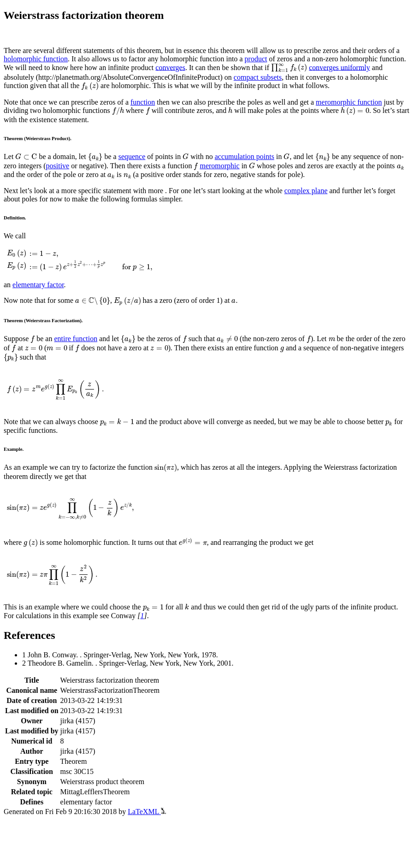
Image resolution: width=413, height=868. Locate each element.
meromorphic (219, 166)
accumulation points (245, 156)
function (143, 102)
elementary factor (38, 285)
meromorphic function (349, 102)
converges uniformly (339, 67)
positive (58, 166)
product (256, 59)
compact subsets (258, 77)
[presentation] (289, 68)
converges (170, 67)
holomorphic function (36, 59)
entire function (76, 339)
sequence (132, 156)
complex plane (306, 191)
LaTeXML (147, 812)
